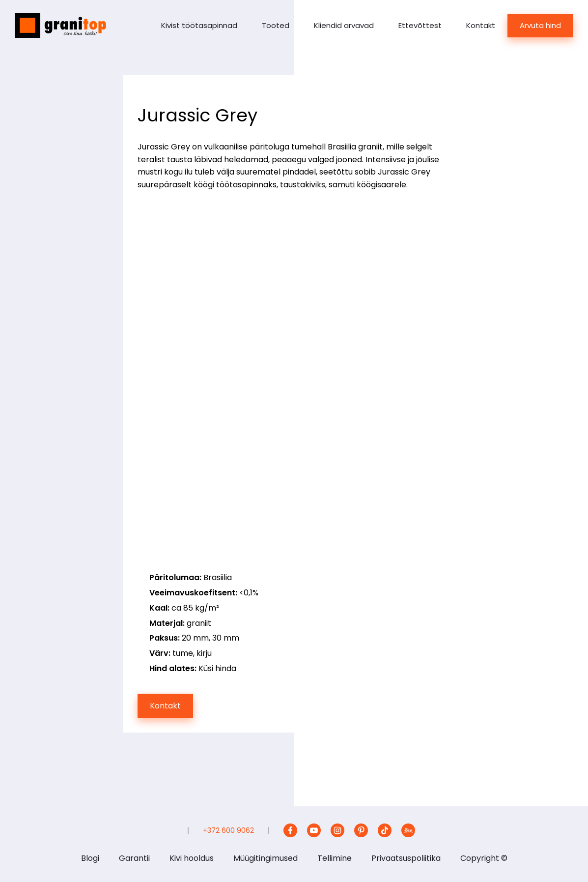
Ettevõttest (420, 25)
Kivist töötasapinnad (199, 25)
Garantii (134, 858)
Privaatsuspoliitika (406, 858)
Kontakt (481, 25)
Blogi (90, 858)
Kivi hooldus (192, 858)
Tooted (276, 25)
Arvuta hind (540, 25)
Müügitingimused (266, 858)
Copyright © (484, 858)
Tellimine (335, 858)
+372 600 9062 (228, 830)
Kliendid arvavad (344, 25)
